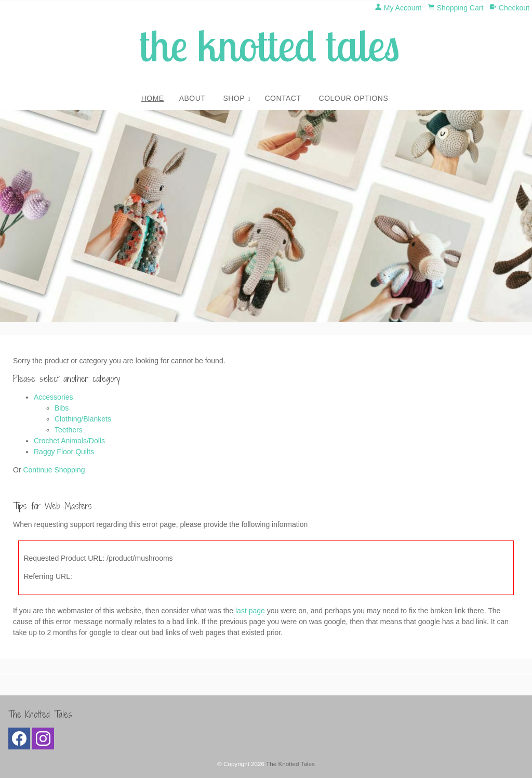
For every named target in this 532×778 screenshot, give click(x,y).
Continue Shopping (54, 470)
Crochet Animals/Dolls (69, 441)
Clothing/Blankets (83, 419)
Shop (234, 98)
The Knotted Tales (290, 764)
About (192, 98)
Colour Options (354, 98)
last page (250, 611)
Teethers (69, 430)
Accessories (53, 397)
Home (153, 98)
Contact (283, 98)
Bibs (62, 408)
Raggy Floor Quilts (64, 452)
